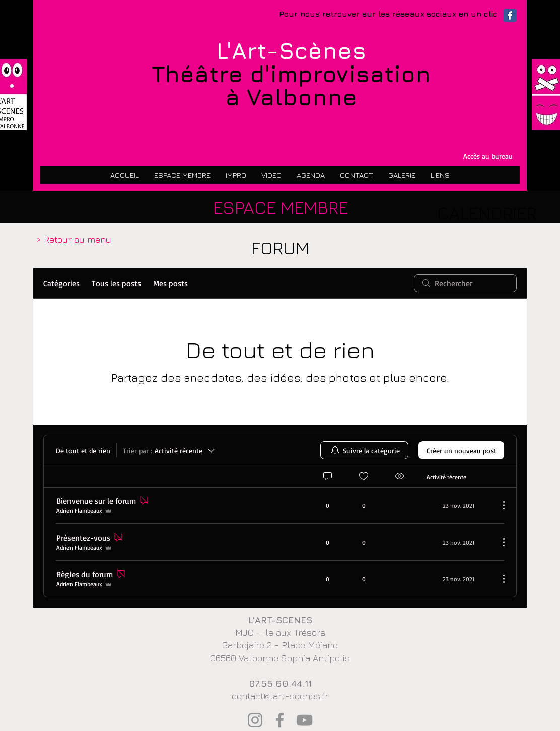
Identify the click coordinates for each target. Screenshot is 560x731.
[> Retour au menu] (74, 240)
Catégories (61, 283)
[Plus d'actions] (499, 505)
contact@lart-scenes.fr (280, 696)
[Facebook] (280, 720)
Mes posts (170, 283)
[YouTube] (304, 720)
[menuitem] (364, 450)
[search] (465, 283)
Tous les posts (116, 283)
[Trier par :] (169, 450)
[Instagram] (255, 720)
